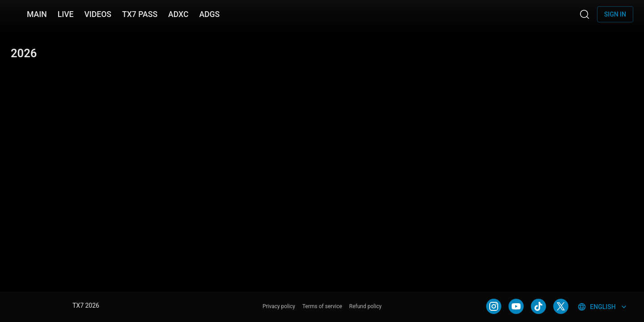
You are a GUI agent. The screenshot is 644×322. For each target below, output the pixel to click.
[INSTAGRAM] (494, 306)
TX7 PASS (140, 14)
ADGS (209, 14)
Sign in (615, 14)
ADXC (178, 14)
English (603, 307)
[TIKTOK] (538, 306)
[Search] (585, 14)
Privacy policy (279, 306)
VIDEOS (98, 14)
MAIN (37, 14)
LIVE (66, 14)
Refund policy (365, 306)
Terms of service (322, 306)
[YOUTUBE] (516, 306)
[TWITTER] (561, 306)
